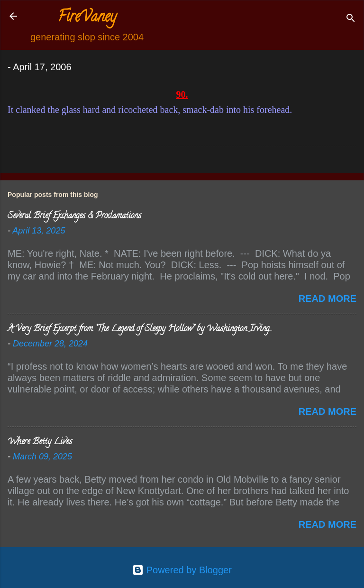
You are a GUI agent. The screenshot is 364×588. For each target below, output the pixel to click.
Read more (328, 299)
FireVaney (87, 18)
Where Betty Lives (40, 442)
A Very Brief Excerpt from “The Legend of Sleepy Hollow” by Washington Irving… (140, 329)
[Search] (351, 19)
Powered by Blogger (182, 570)
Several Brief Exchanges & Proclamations (74, 216)
